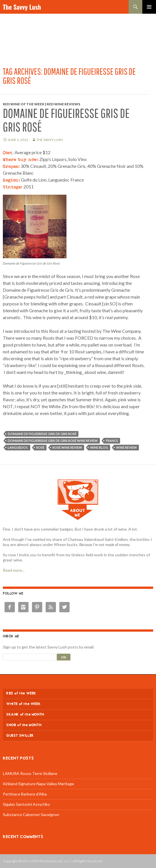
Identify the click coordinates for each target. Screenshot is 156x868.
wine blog (99, 447)
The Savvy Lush (22, 7)
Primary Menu (149, 7)
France (112, 441)
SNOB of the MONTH (24, 725)
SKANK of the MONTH (25, 715)
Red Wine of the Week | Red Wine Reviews (41, 104)
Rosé (40, 447)
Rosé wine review (67, 447)
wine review (126, 447)
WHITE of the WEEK (23, 704)
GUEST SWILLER (20, 736)
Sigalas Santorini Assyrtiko (26, 804)
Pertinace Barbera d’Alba (25, 794)
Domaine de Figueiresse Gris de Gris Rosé (66, 120)
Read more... (14, 570)
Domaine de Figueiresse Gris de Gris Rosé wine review (53, 441)
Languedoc (18, 447)
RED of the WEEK (21, 693)
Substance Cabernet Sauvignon (31, 814)
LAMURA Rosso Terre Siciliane (30, 773)
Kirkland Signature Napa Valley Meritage (39, 784)
